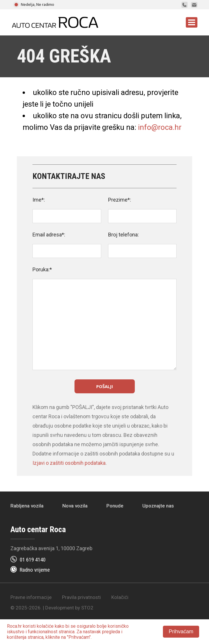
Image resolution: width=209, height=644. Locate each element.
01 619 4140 (33, 560)
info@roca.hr (160, 127)
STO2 (87, 608)
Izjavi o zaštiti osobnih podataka (69, 463)
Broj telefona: (123, 235)
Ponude (115, 506)
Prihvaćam (181, 632)
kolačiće (45, 626)
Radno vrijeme (35, 570)
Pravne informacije (31, 597)
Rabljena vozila (27, 506)
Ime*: (39, 200)
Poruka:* (42, 269)
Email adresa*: (49, 235)
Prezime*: (120, 200)
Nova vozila (75, 506)
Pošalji (105, 386)
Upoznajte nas (158, 506)
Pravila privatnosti (81, 597)
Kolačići (120, 597)
